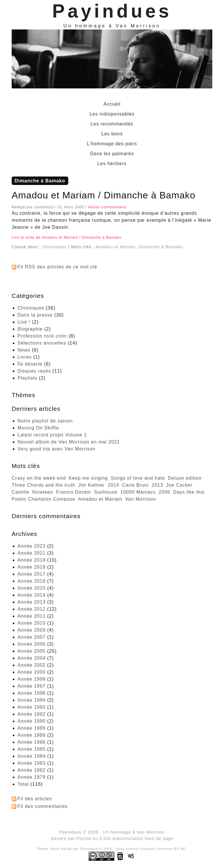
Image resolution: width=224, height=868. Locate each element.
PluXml (84, 839)
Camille (20, 492)
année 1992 (32, 714)
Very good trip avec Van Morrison (56, 449)
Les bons (112, 134)
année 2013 (32, 602)
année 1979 (32, 777)
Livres (25, 357)
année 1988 (32, 735)
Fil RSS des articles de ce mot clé (57, 267)
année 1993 (32, 707)
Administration (128, 839)
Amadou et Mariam (116, 247)
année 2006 (32, 644)
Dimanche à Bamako (161, 247)
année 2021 (32, 553)
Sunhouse (106, 492)
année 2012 (32, 609)
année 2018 (32, 567)
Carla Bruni (135, 485)
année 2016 (32, 581)
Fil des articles (35, 799)
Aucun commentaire (107, 207)
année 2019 (32, 560)
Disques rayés (34, 371)
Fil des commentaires (43, 806)
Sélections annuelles (42, 343)
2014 (113, 485)
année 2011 (32, 616)
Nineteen (43, 492)
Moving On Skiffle (38, 428)
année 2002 (32, 665)
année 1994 (32, 700)
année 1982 (32, 770)
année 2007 (32, 637)
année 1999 (32, 679)
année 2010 (32, 623)
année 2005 (32, 651)
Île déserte (30, 364)
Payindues (112, 11)
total (24, 784)
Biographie (30, 329)
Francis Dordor (73, 492)
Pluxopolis (89, 849)
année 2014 (32, 595)
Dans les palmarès (112, 154)
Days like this (189, 492)
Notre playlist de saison (45, 421)
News (24, 350)
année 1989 (32, 728)
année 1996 (32, 693)
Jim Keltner (91, 485)
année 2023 (32, 546)
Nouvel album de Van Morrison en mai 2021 (69, 442)
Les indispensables (112, 114)
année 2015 (32, 588)
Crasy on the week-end (39, 478)
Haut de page (159, 839)
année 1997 (32, 686)
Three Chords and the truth (43, 485)
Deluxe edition (184, 478)
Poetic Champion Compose (43, 499)
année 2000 (32, 672)
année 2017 (32, 574)
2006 (164, 492)
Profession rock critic (42, 336)
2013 (157, 485)
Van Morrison (141, 499)
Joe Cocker (179, 485)
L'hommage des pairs (112, 144)
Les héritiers (112, 164)
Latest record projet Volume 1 (52, 435)
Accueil (112, 104)
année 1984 (32, 756)
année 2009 (32, 630)
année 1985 (32, 749)
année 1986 (32, 742)
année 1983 (32, 763)
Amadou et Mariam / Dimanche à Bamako (104, 195)
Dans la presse (35, 315)
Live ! (24, 322)
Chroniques (55, 247)
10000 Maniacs (138, 492)
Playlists (27, 378)
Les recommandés (112, 124)
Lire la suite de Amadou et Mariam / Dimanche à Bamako (67, 237)
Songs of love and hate (138, 478)
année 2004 (32, 658)
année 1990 (32, 721)
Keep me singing (88, 478)
